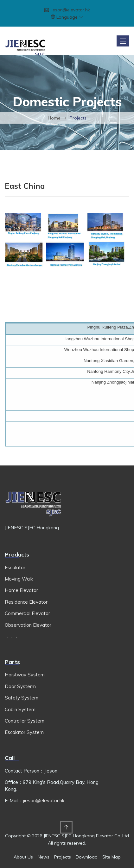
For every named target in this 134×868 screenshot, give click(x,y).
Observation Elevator (28, 625)
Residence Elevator (26, 602)
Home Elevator (21, 590)
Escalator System (24, 732)
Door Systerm (20, 686)
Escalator (15, 567)
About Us (23, 857)
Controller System (25, 721)
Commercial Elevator (27, 613)
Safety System (22, 698)
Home (54, 118)
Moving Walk (19, 579)
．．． (12, 636)
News (44, 857)
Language (70, 17)
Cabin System (20, 709)
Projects (63, 857)
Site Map (112, 857)
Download (87, 857)
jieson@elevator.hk (70, 10)
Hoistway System (25, 675)
